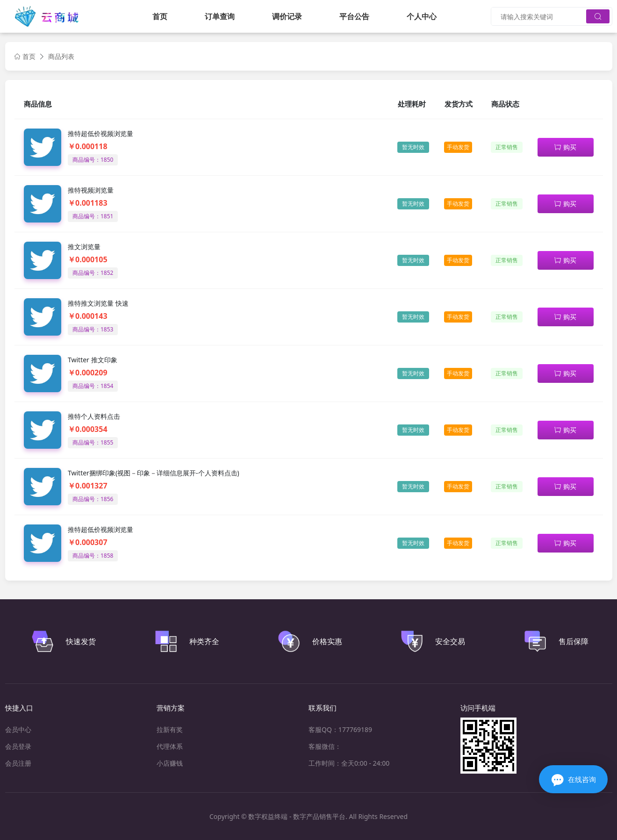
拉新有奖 (170, 729)
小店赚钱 (170, 763)
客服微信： (325, 746)
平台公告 (354, 16)
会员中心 (18, 729)
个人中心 (422, 16)
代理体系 (170, 746)
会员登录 (18, 746)
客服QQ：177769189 (340, 729)
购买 (565, 147)
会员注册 (18, 763)
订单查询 (220, 16)
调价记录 (287, 16)
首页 (160, 16)
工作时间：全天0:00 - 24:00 (349, 763)
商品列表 (61, 56)
